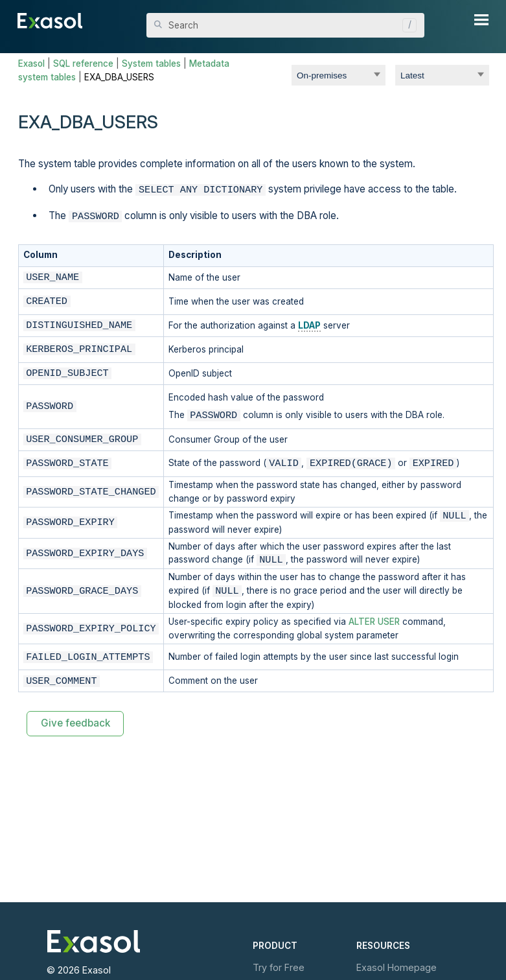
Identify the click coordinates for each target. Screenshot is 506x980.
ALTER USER (374, 619)
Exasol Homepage (397, 967)
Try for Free (279, 967)
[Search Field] (285, 25)
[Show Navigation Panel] (481, 19)
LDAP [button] (309, 323)
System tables (151, 64)
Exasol (31, 64)
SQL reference (83, 64)
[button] (406, 25)
